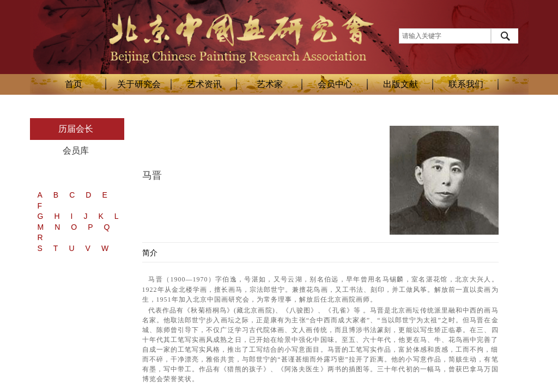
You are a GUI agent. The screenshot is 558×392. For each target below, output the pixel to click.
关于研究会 (139, 84)
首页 (74, 84)
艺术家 (270, 84)
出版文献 (401, 84)
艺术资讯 (204, 84)
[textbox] (445, 36)
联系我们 (466, 84)
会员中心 (335, 84)
